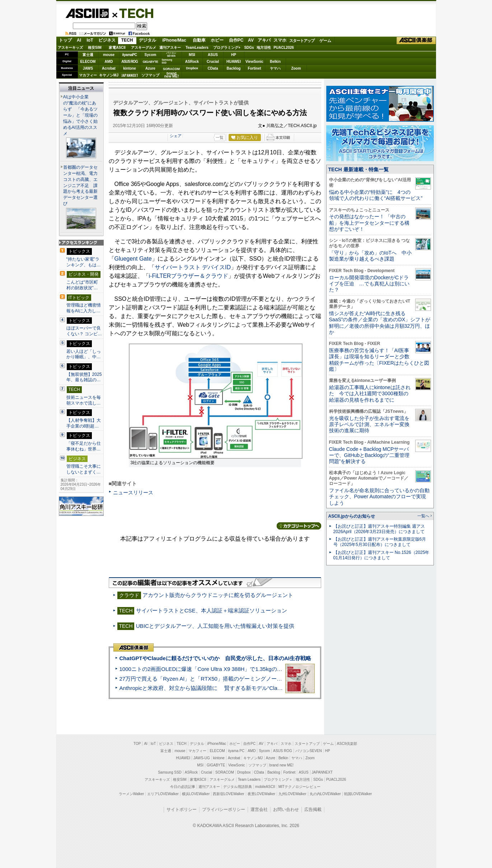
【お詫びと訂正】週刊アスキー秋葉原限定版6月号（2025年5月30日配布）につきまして (380, 542)
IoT (90, 40)
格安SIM (95, 48)
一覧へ (423, 516)
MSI (192, 55)
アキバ (264, 40)
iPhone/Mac (174, 40)
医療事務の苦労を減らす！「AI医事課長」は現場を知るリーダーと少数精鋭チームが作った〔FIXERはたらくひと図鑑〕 (379, 360)
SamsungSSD (167, 61)
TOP (137, 744)
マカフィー (88, 75)
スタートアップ (302, 41)
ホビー (217, 40)
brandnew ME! (172, 75)
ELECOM (88, 62)
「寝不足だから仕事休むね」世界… (84, 446)
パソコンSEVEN (171, 54)
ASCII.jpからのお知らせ (352, 516)
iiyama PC (236, 751)
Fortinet (254, 68)
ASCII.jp (87, 13)
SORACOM (225, 772)
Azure (150, 68)
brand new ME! (282, 765)
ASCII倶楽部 (416, 41)
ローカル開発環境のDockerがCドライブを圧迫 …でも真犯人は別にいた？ (369, 284)
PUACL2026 (284, 48)
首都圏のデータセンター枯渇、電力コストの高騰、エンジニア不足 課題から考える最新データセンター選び (80, 186)
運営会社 (259, 809)
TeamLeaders (197, 48)
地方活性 (264, 48)
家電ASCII (117, 48)
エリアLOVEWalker (163, 794)
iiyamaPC (129, 55)
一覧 (220, 137)
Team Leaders (249, 780)
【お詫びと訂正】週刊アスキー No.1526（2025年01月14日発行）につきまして (381, 555)
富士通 (88, 55)
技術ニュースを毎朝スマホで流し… (84, 400)
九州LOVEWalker (292, 794)
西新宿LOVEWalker (228, 794)
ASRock (192, 62)
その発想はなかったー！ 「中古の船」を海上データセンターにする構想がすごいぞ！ (369, 223)
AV (251, 40)
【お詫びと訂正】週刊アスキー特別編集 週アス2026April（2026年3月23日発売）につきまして (379, 529)
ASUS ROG (129, 62)
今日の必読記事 (183, 787)
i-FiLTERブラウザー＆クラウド (189, 276)
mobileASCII (265, 787)
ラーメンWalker (132, 794)
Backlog (234, 68)
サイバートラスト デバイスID (193, 267)
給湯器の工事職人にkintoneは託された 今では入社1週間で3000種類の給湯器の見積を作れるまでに (370, 394)
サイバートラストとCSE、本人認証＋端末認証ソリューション (212, 610)
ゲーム (325, 41)
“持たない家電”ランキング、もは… (84, 262)
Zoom (296, 68)
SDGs (249, 48)
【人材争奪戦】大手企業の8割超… (84, 423)
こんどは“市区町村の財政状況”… (82, 285)
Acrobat (109, 68)
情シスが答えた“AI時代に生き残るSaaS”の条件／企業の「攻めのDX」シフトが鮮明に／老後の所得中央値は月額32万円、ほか (380, 323)
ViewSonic (254, 62)
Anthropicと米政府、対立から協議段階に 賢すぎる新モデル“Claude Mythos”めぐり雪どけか (232, 688)
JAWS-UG (202, 758)
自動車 (199, 40)
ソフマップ (150, 75)
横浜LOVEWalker (196, 794)
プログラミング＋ (278, 780)
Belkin (275, 62)
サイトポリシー (182, 809)
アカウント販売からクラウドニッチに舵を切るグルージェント (218, 595)
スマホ (280, 40)
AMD (109, 62)
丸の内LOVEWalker (325, 794)
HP (234, 55)
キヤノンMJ (109, 75)
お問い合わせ (286, 809)
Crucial (213, 62)
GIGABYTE (150, 62)
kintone (130, 68)
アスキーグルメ (144, 48)
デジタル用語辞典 (238, 787)
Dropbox (192, 68)
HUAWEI (234, 62)
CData (213, 68)
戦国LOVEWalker (358, 794)
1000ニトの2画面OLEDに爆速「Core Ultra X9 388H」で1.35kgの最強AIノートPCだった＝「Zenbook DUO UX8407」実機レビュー (278, 669)
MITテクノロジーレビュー (299, 787)
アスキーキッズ (70, 48)
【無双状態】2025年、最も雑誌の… (84, 377)
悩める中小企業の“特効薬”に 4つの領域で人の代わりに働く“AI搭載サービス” (376, 195)
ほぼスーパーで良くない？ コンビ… (84, 331)
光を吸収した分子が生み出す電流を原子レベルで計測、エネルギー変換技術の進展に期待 (369, 424)
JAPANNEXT (130, 75)
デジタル (147, 40)
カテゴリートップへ (299, 526)
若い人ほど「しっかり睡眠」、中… (84, 354)
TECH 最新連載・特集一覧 (359, 169)
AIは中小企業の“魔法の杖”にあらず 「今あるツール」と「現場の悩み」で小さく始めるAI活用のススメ (80, 115)
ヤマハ (275, 68)
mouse (109, 55)
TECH (133, 13)
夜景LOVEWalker (261, 794)
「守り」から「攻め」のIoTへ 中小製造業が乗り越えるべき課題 (370, 256)
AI (79, 40)
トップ (65, 40)
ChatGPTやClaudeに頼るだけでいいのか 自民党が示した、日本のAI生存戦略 (215, 658)
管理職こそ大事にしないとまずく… (84, 469)
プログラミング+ (227, 48)
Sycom (151, 55)
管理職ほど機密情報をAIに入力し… (84, 308)
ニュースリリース (133, 493)
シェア (176, 136)
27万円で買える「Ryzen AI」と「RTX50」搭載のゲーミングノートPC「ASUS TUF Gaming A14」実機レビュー (255, 679)
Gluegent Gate (133, 259)
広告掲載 (313, 809)
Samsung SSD (170, 772)
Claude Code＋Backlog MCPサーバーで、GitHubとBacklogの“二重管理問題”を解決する (369, 455)
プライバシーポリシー (224, 809)
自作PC (236, 40)
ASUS (213, 55)
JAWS (88, 68)
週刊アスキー (170, 48)
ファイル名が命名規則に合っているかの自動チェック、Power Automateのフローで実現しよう (379, 497)
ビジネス (107, 40)
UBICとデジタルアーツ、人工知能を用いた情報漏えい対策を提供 (215, 626)
